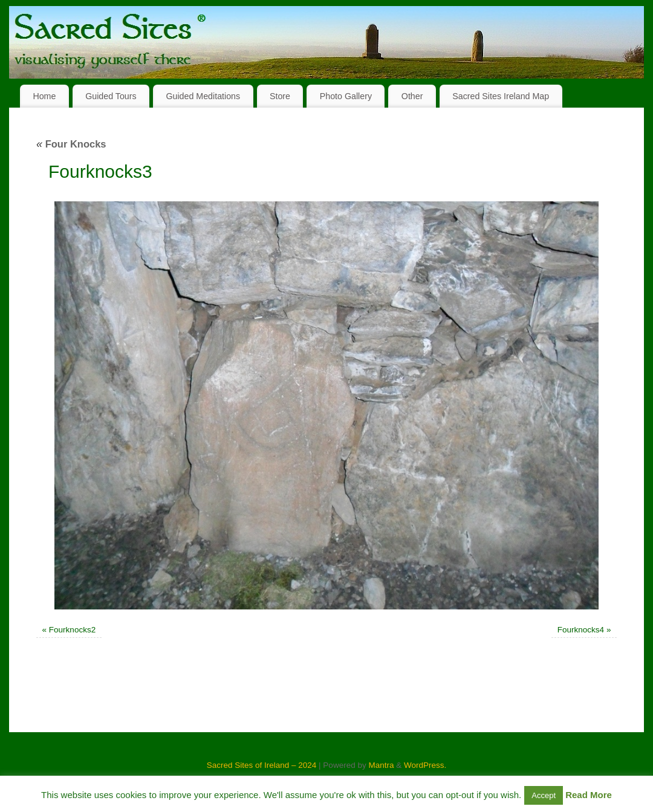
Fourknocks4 (581, 630)
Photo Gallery (346, 96)
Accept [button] (544, 795)
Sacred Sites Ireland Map (501, 96)
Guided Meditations (203, 96)
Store (280, 96)
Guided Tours (111, 96)
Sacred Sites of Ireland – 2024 (262, 765)
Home (44, 96)
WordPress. (425, 765)
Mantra (381, 765)
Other (412, 96)
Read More (589, 795)
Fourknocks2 (72, 630)
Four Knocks (71, 144)
